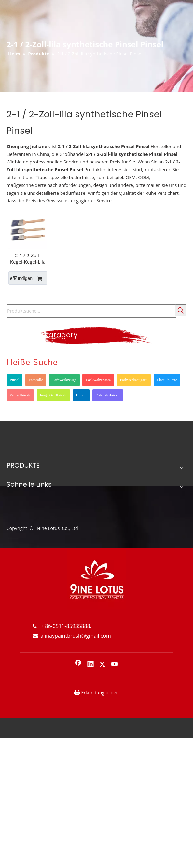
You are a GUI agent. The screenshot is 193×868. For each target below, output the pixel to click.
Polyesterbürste (108, 395)
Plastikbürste (167, 380)
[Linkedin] (90, 665)
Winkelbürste (20, 395)
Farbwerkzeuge (64, 380)
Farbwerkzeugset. (134, 380)
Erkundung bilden (96, 692)
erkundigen (21, 278)
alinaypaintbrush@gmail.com (72, 636)
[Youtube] (115, 665)
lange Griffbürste (53, 395)
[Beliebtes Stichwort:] (181, 310)
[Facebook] (78, 665)
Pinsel (14, 380)
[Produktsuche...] (91, 311)
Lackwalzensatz (98, 380)
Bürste (81, 395)
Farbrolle (36, 380)
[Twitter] (103, 665)
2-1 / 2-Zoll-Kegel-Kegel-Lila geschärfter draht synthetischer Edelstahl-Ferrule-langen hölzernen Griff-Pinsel (28, 258)
